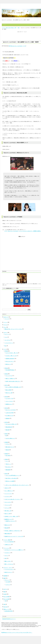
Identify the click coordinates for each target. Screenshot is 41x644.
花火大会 (5, 607)
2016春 (6, 368)
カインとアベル (9, 376)
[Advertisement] (22, 36)
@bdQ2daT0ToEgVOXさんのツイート (9, 619)
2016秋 (6, 374)
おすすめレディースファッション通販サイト (14, 550)
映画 (4, 592)
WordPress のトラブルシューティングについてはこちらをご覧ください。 (17, 632)
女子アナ (5, 589)
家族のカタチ (7, 525)
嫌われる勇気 (8, 390)
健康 (4, 578)
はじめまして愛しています (11, 356)
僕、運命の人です (9, 416)
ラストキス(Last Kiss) (9, 542)
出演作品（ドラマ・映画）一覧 (11, 516)
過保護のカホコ (9, 404)
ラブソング (7, 508)
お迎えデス (7, 488)
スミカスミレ (7, 496)
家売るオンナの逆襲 (10, 481)
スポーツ (5, 333)
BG (6, 436)
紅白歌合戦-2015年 (9, 611)
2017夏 (6, 397)
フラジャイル (7, 505)
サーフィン (7, 334)
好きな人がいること (10, 361)
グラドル (5, 325)
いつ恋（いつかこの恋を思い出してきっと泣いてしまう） (17, 485)
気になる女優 (6, 599)
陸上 (5, 346)
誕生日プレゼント (8, 572)
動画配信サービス (8, 519)
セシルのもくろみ (9, 398)
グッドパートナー (8, 494)
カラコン (6, 556)
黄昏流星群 (8, 470)
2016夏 (6, 351)
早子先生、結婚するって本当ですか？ (13, 531)
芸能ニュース (6, 609)
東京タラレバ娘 (9, 393)
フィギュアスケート (9, 343)
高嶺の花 (7, 450)
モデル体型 (8, 582)
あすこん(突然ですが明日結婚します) (13, 387)
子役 (5, 601)
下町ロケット (8, 464)
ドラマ (24, 46)
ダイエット (7, 580)
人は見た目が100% (9, 413)
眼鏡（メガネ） (8, 561)
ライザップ (8, 585)
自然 (4, 604)
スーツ (7, 461)
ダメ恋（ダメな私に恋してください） (13, 499)
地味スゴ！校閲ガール (10, 378)
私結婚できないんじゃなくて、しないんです (14, 536)
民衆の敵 (7, 430)
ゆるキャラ (6, 317)
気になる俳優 (6, 597)
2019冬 (6, 474)
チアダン (7, 444)
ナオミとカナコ (8, 502)
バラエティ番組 (7, 540)
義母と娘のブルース (10, 447)
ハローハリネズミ (9, 401)
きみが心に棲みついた (10, 438)
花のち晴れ (8, 455)
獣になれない (8, 467)
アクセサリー (7, 553)
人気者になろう (8, 545)
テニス (6, 337)
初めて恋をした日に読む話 (11, 478)
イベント (5, 322)
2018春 (6, 454)
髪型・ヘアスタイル (9, 564)
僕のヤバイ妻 (7, 514)
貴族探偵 (7, 418)
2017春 (10, 46)
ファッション (6, 548)
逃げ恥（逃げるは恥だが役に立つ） (13, 381)
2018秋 (6, 459)
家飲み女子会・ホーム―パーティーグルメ (13, 329)
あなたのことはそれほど (17, 46)
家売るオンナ (8, 364)
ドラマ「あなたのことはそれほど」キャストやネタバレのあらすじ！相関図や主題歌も (23, 231)
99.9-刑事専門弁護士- (10, 370)
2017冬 (6, 385)
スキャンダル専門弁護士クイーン (13, 475)
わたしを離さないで (9, 491)
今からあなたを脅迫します (11, 424)
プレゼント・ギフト (8, 568)
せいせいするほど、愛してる (12, 353)
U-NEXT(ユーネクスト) (10, 521)
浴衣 (5, 558)
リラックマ (7, 319)
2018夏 (6, 442)
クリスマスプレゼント (9, 569)
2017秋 (6, 422)
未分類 (5, 594)
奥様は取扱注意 (9, 427)
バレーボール (7, 340)
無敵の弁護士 (7, 534)
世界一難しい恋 (8, 511)
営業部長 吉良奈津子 (10, 359)
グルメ (5, 327)
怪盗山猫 (6, 528)
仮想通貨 (5, 576)
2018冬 (6, 434)
